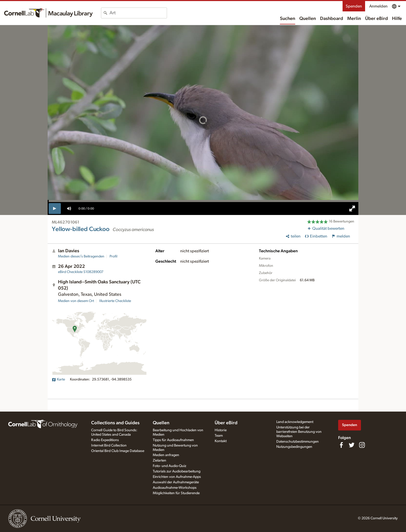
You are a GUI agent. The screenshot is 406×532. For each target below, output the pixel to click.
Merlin (354, 19)
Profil (113, 256)
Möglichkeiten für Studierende (176, 493)
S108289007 (81, 272)
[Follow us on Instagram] (362, 445)
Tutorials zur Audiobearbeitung (177, 471)
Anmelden (378, 6)
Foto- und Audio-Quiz (169, 466)
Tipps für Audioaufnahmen (173, 440)
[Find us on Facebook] (341, 445)
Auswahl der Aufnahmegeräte (176, 482)
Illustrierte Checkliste (115, 301)
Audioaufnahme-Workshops (175, 488)
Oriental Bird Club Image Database (118, 451)
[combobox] (138, 13)
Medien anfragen (166, 455)
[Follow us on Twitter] (352, 445)
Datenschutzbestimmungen (298, 442)
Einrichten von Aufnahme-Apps (177, 477)
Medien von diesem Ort (76, 301)
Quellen (308, 19)
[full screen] (352, 209)
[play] (55, 209)
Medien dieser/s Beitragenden (81, 256)
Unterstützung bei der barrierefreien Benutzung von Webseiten (299, 432)
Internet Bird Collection (109, 445)
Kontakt (221, 441)
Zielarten (160, 461)
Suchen (288, 19)
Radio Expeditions (105, 440)
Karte (58, 379)
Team (219, 436)
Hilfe (397, 19)
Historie (221, 430)
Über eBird (376, 19)
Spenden (354, 6)
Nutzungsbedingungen (294, 447)
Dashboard (332, 19)
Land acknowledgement (295, 422)
